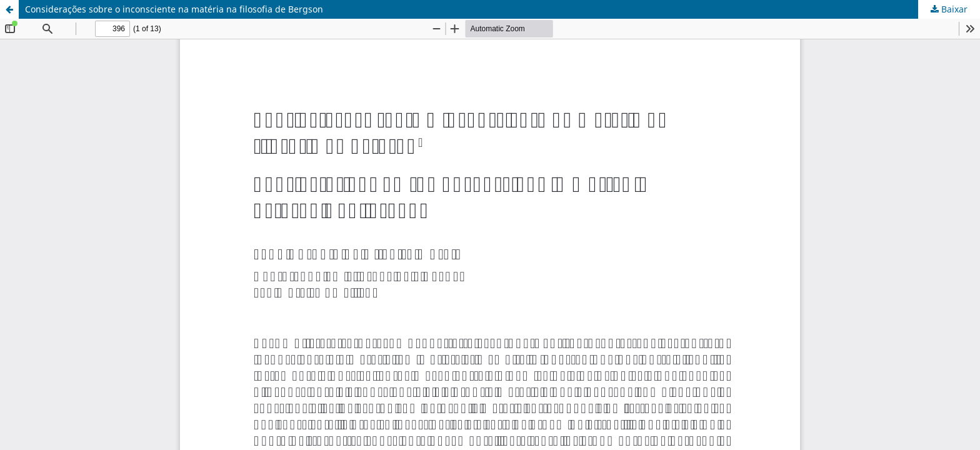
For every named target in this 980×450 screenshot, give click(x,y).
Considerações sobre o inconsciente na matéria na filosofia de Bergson (174, 9)
